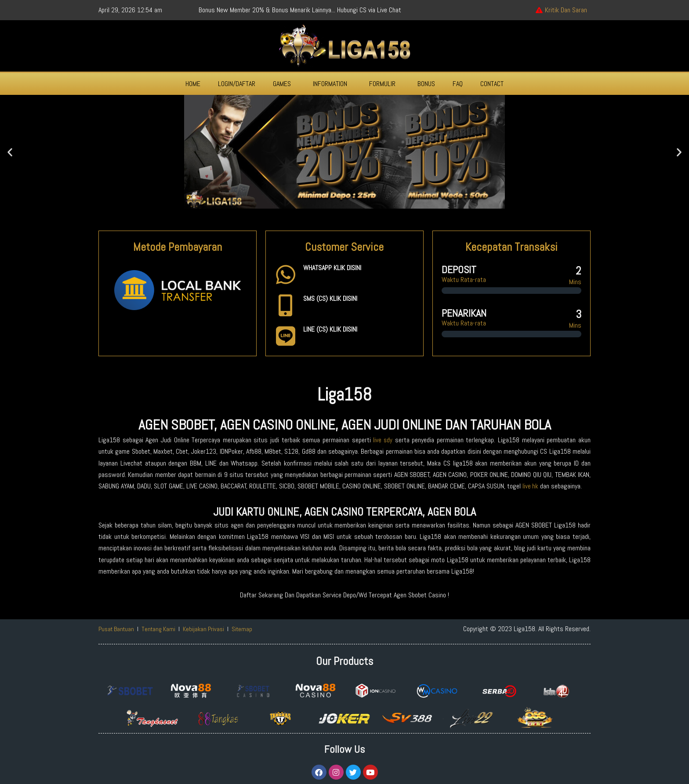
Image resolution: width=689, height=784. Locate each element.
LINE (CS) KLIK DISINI (330, 329)
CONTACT (492, 84)
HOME (193, 84)
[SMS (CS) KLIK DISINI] (286, 305)
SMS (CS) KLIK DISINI (330, 298)
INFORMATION (330, 84)
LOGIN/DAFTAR (237, 84)
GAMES (282, 84)
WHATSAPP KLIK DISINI (332, 268)
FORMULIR (382, 84)
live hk (531, 486)
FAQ (458, 84)
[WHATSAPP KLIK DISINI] (286, 275)
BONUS (426, 84)
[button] (284, 84)
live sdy (383, 440)
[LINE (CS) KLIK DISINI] (286, 336)
